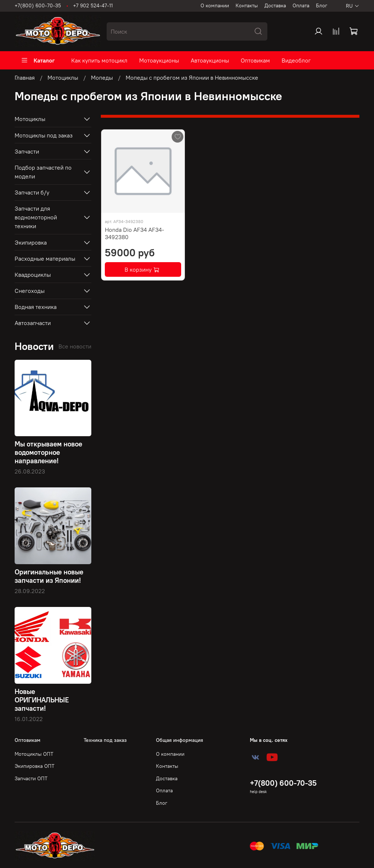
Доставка (275, 5)
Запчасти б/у (32, 192)
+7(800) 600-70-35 (38, 5)
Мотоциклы (63, 78)
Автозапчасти (33, 323)
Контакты (247, 5)
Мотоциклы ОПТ (34, 754)
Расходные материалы (45, 258)
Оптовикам (255, 60)
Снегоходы (30, 291)
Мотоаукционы (159, 60)
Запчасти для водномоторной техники (36, 217)
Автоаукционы (210, 60)
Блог (322, 5)
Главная (25, 78)
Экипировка (31, 242)
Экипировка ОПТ (35, 766)
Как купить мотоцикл (99, 60)
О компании (215, 5)
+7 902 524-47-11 (93, 5)
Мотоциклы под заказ (44, 135)
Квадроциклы (33, 275)
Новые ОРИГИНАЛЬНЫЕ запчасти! (42, 700)
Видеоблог (296, 60)
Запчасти (27, 151)
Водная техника (36, 307)
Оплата (301, 5)
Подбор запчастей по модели (43, 172)
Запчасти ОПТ (31, 778)
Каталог (38, 60)
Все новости (75, 346)
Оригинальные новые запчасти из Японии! (49, 576)
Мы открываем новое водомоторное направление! (48, 452)
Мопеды (102, 78)
